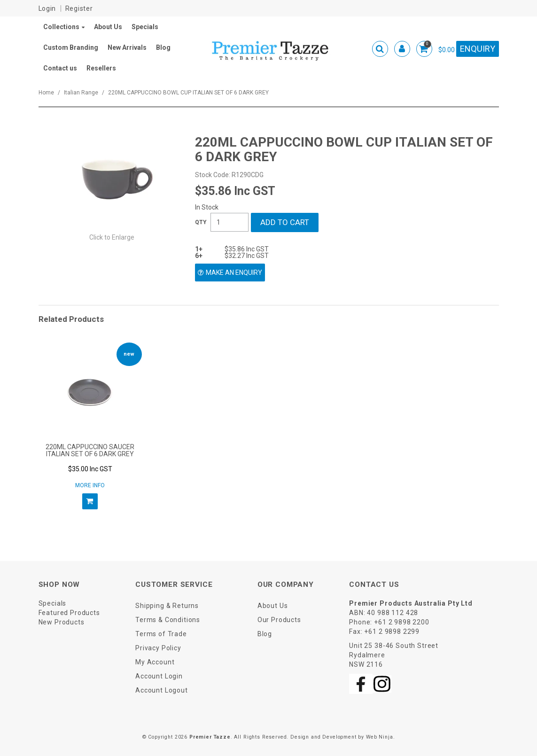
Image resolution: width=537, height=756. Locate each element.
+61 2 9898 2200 (402, 622)
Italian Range (81, 93)
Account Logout (162, 690)
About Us (108, 27)
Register (79, 8)
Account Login (159, 676)
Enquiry (478, 49)
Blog (163, 47)
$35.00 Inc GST (90, 469)
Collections (61, 27)
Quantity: (201, 222)
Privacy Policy (158, 648)
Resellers (101, 68)
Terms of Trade (161, 634)
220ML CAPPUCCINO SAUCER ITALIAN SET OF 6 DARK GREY (90, 450)
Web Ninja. (380, 737)
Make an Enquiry (234, 273)
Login (47, 8)
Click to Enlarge (112, 237)
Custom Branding (71, 47)
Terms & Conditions (168, 620)
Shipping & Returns (167, 606)
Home (46, 93)
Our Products (279, 620)
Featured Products (69, 613)
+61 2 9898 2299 (392, 631)
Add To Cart (90, 501)
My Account (155, 662)
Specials (145, 27)
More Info (90, 485)
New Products (62, 622)
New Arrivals (127, 47)
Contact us (60, 68)
